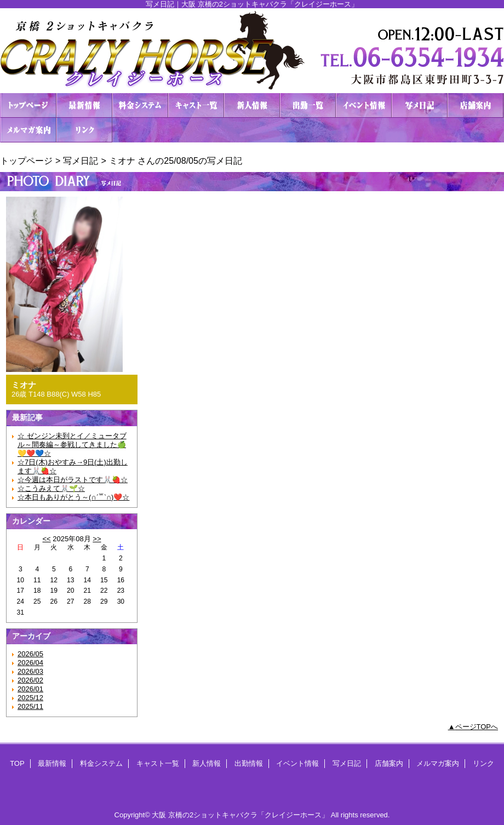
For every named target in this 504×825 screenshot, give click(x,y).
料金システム (140, 105)
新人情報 (252, 105)
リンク (84, 130)
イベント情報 (364, 105)
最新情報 (84, 105)
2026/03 (30, 671)
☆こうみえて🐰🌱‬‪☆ (51, 488)
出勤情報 (308, 105)
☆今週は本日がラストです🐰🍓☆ (73, 480)
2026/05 (30, 654)
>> (97, 539)
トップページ (26, 161)
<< (46, 539)
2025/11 (30, 706)
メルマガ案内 (28, 130)
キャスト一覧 (196, 105)
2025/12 (30, 698)
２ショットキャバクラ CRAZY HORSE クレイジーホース (252, 51)
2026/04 (30, 663)
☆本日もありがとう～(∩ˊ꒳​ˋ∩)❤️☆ (73, 497)
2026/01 (30, 689)
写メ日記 (420, 105)
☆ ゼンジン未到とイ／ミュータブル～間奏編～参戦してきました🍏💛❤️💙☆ (72, 445)
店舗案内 (476, 105)
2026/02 (30, 680)
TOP (28, 105)
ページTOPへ (477, 727)
